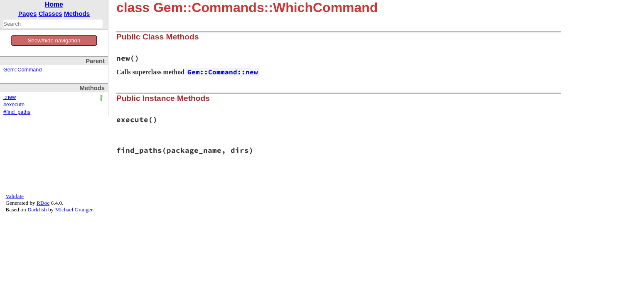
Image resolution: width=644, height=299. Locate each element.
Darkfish (37, 210)
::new (10, 97)
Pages (28, 13)
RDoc (43, 203)
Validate (15, 196)
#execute (14, 105)
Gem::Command (22, 70)
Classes (50, 13)
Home (54, 4)
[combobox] (53, 24)
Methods (77, 13)
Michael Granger (74, 210)
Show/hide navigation (54, 40)
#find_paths (17, 112)
